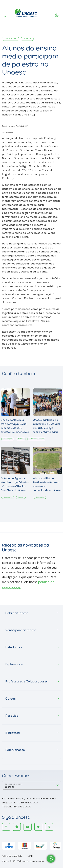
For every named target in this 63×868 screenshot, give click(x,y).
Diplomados (14, 665)
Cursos (10, 699)
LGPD (30, 856)
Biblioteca (13, 733)
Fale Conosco (15, 750)
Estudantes (14, 647)
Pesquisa (12, 716)
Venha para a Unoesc (21, 630)
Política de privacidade (12, 856)
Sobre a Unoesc (17, 613)
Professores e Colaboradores (27, 682)
